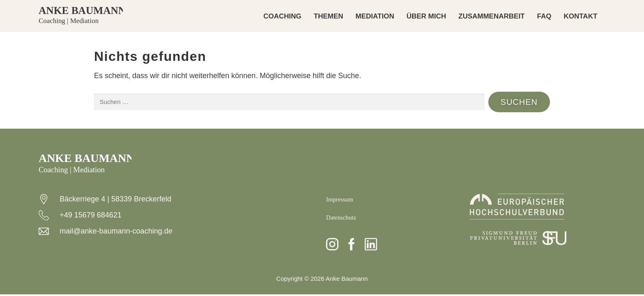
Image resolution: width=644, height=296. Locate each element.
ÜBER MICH (426, 16)
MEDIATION (375, 16)
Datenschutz (344, 217)
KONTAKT (580, 16)
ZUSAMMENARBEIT (492, 16)
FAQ (544, 16)
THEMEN (329, 16)
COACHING (282, 16)
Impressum (343, 199)
